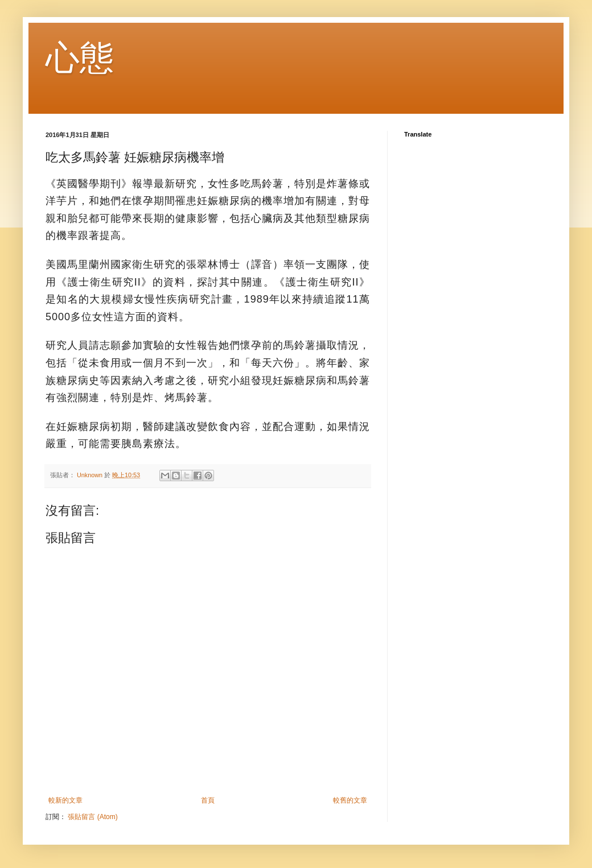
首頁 (208, 800)
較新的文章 (65, 800)
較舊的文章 (350, 800)
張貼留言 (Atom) (92, 817)
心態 (80, 58)
